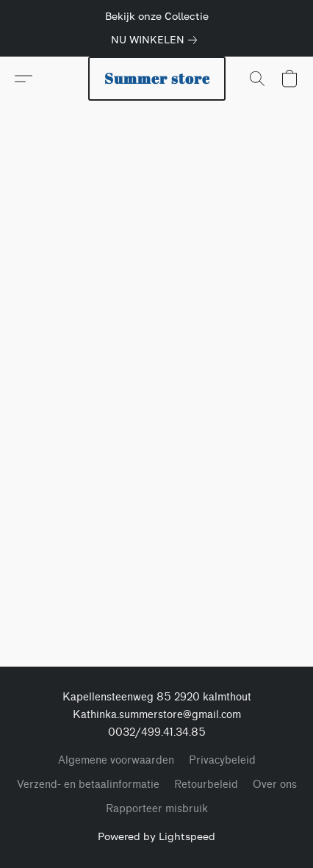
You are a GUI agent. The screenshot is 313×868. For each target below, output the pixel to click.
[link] (157, 40)
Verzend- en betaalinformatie (88, 785)
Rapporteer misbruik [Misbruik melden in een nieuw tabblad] (157, 809)
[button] (157, 79)
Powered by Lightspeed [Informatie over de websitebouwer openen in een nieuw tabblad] (156, 836)
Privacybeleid (222, 760)
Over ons (275, 785)
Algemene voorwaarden (116, 760)
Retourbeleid (206, 785)
